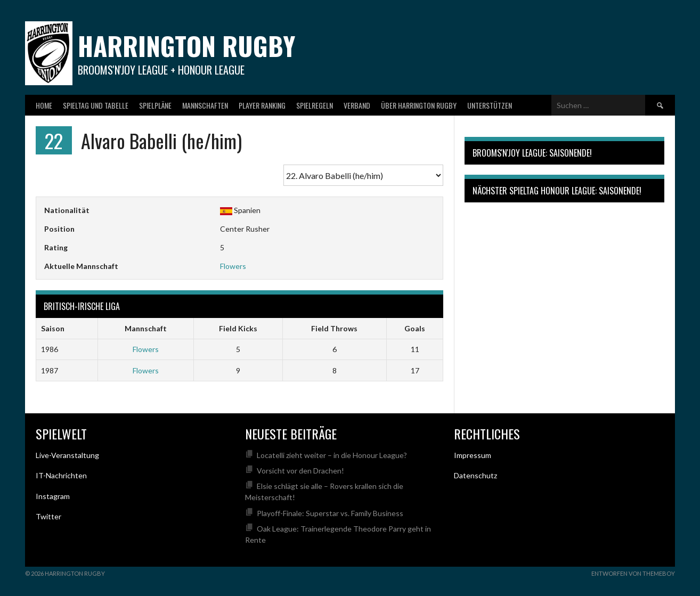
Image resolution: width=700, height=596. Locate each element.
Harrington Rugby (186, 46)
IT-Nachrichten (61, 475)
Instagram (53, 496)
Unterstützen (490, 105)
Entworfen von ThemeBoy (633, 573)
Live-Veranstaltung (67, 455)
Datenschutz (475, 475)
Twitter (48, 516)
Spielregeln (315, 105)
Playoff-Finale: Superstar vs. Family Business (330, 513)
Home (44, 105)
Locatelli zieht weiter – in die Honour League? (332, 455)
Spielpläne (155, 105)
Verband (357, 105)
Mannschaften (205, 105)
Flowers (233, 266)
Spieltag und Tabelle (96, 105)
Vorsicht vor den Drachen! (300, 471)
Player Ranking (262, 105)
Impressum (473, 455)
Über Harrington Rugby (419, 105)
